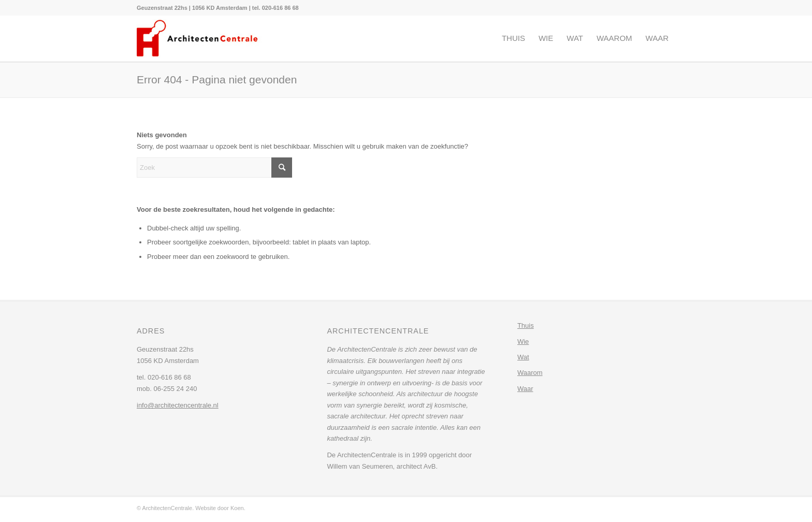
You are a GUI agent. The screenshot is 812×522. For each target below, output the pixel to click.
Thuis (526, 325)
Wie (523, 342)
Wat (523, 357)
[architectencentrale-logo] (201, 38)
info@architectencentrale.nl (178, 405)
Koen (237, 508)
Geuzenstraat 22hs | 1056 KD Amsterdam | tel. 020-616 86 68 (218, 8)
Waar (525, 389)
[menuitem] (218, 8)
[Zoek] (214, 168)
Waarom (530, 373)
